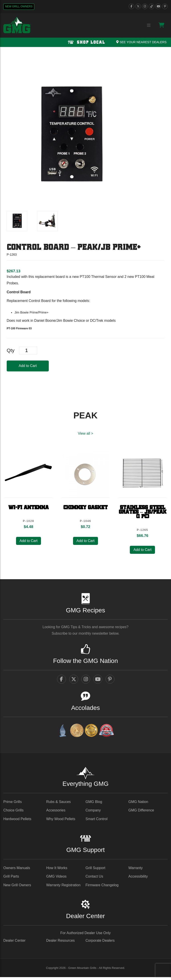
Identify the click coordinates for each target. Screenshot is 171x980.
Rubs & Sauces (59, 804)
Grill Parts (11, 879)
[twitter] (138, 6)
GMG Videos (56, 879)
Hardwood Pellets (17, 822)
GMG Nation (138, 804)
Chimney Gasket (85, 509)
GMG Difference (141, 813)
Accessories (56, 813)
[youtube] (158, 6)
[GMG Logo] (17, 25)
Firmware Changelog (102, 888)
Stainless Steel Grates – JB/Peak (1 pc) (142, 513)
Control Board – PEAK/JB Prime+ (74, 248)
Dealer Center (14, 943)
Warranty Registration (63, 888)
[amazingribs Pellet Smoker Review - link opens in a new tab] (91, 734)
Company (93, 813)
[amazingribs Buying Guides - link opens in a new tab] (63, 734)
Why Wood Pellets (61, 822)
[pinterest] (165, 6)
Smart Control (97, 822)
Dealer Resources (61, 943)
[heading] (13, 271)
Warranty (136, 871)
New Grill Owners (19, 6)
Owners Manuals (17, 871)
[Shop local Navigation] (85, 42)
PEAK (85, 415)
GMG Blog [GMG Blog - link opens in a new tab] (94, 804)
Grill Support (95, 871)
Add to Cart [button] (29, 542)
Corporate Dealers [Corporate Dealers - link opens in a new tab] (100, 943)
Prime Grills (13, 804)
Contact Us (94, 879)
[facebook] (131, 6)
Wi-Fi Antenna (28, 509)
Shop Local (86, 42)
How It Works (57, 871)
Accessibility (138, 879)
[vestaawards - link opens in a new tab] (77, 734)
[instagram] (145, 6)
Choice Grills (13, 813)
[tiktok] (152, 6)
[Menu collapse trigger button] (149, 25)
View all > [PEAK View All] (86, 433)
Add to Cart (28, 366)
